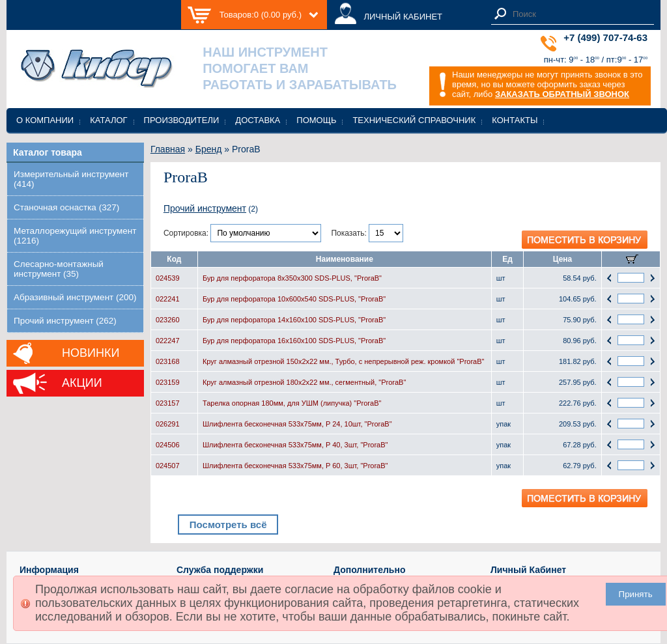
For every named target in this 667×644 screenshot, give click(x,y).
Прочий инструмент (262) (65, 321)
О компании (45, 120)
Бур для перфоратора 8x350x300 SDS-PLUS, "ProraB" (292, 278)
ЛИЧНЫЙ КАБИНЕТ (403, 17)
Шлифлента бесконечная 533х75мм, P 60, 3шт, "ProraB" (295, 466)
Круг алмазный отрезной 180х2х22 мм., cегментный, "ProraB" (304, 382)
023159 (168, 382)
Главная (168, 149)
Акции (82, 383)
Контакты (515, 120)
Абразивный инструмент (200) (75, 297)
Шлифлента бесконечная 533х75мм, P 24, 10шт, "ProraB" (297, 424)
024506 (168, 445)
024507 (168, 466)
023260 (168, 320)
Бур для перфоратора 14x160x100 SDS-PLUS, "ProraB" (294, 320)
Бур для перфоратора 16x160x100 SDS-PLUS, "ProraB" (294, 341)
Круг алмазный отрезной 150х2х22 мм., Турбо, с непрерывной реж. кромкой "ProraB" (344, 361)
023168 (168, 361)
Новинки (91, 353)
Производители (182, 120)
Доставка (258, 120)
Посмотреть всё (228, 525)
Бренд (209, 149)
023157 (168, 403)
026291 (168, 424)
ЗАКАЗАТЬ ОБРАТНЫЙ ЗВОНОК (562, 94)
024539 (168, 278)
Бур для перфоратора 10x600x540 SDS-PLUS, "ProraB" (294, 299)
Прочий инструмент (205, 208)
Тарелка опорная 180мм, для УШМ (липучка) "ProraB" (292, 403)
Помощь (316, 120)
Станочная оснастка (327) (66, 207)
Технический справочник (414, 120)
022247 (168, 341)
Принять (636, 594)
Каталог (108, 120)
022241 (168, 299)
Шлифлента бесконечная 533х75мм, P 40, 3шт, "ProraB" (295, 445)
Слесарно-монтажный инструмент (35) (59, 269)
